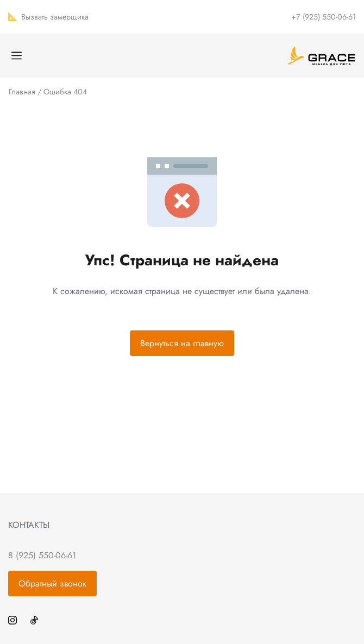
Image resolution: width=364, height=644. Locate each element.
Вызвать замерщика (55, 17)
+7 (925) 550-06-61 (324, 17)
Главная (22, 92)
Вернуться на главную (182, 343)
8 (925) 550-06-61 (42, 555)
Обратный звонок (52, 584)
